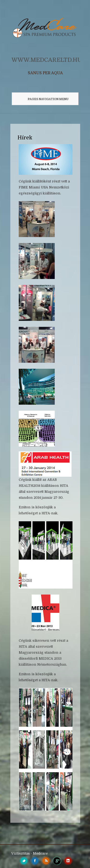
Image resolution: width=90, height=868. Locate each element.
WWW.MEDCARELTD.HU (47, 60)
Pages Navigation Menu (44, 99)
